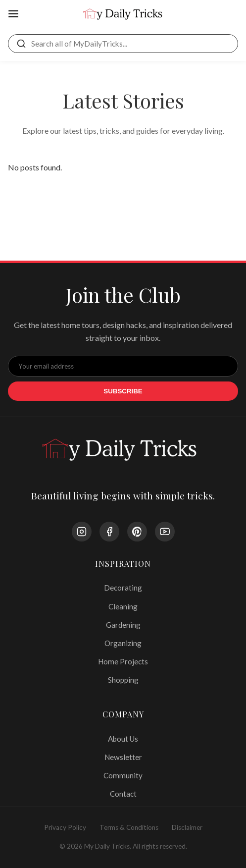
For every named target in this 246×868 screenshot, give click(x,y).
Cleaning (123, 606)
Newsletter (123, 757)
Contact (123, 794)
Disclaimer (187, 827)
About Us (123, 739)
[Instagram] (82, 532)
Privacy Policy (65, 827)
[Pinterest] (137, 532)
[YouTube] (165, 532)
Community (123, 775)
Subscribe (123, 391)
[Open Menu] (13, 15)
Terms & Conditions (129, 827)
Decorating (123, 588)
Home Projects (123, 661)
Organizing (123, 643)
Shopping (123, 680)
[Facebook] (109, 532)
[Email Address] (123, 366)
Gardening (123, 625)
